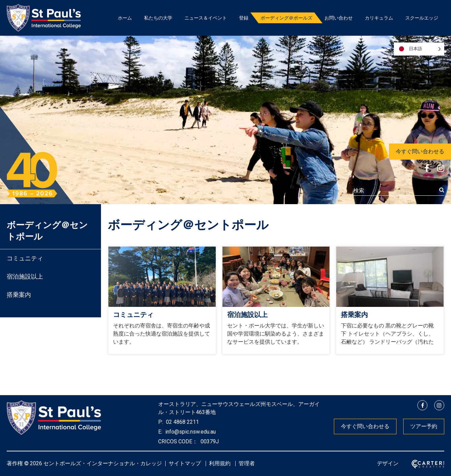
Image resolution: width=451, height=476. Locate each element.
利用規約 (220, 463)
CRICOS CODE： (178, 441)
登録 (244, 18)
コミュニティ (25, 258)
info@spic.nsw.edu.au (190, 432)
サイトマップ (185, 463)
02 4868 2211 (182, 422)
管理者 (247, 463)
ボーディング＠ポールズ (286, 18)
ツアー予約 (424, 426)
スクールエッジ (422, 18)
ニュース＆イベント (206, 18)
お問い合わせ (339, 18)
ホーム (125, 18)
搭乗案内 (19, 295)
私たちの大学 (158, 18)
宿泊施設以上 (25, 276)
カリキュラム (379, 18)
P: (161, 422)
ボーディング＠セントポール (47, 231)
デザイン (388, 463)
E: (160, 432)
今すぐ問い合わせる (420, 151)
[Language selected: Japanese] (419, 49)
